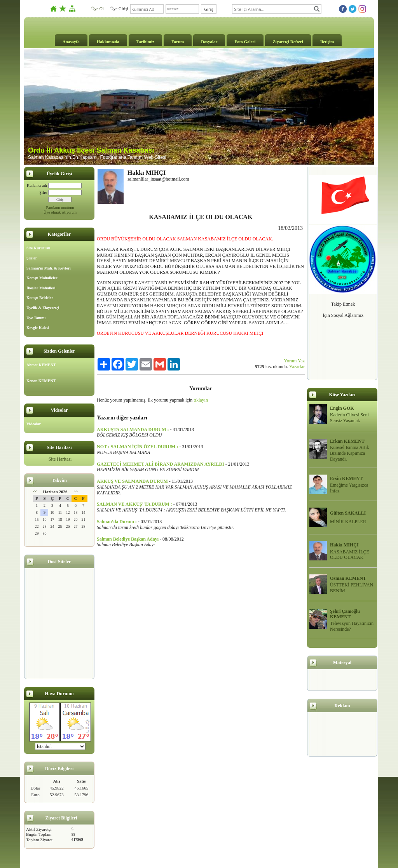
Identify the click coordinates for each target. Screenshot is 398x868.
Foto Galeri (245, 42)
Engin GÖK (342, 408)
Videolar (34, 424)
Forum (178, 42)
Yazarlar (297, 367)
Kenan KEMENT (41, 381)
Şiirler (32, 258)
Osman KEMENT (348, 578)
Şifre (43, 192)
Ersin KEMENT (346, 478)
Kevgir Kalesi (38, 328)
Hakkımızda (108, 42)
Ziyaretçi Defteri (288, 42)
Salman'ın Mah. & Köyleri (49, 268)
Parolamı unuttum (60, 208)
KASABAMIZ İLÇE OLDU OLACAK (350, 555)
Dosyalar (209, 42)
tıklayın (201, 400)
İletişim (327, 42)
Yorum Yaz (294, 361)
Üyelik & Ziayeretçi (43, 308)
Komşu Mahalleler (42, 278)
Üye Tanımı (36, 318)
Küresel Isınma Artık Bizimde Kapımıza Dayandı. (350, 453)
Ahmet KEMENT (41, 365)
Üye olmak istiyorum (60, 212)
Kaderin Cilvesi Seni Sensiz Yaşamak (349, 418)
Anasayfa (71, 42)
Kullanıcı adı (37, 185)
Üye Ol (98, 9)
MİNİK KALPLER (348, 522)
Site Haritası (60, 459)
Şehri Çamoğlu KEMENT (345, 614)
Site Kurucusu (38, 248)
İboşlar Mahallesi (41, 288)
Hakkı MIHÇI (344, 545)
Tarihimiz (145, 42)
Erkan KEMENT (347, 441)
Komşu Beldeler (40, 298)
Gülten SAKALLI (348, 513)
